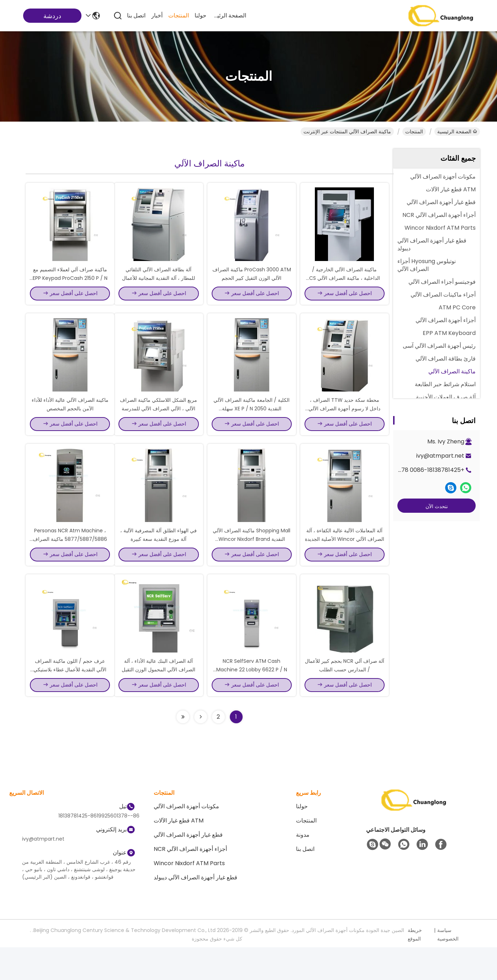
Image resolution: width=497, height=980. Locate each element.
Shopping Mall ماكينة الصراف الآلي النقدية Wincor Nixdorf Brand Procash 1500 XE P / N (252, 563)
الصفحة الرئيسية (229, 15)
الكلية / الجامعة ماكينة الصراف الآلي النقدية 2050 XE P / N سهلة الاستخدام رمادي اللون (252, 425)
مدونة (303, 867)
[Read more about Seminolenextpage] (201, 750)
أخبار (157, 15)
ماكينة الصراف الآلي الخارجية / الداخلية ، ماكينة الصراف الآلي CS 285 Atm (345, 286)
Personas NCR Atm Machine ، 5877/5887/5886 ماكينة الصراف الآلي (70, 563)
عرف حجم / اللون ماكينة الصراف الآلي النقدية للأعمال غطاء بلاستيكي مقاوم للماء (70, 702)
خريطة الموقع (415, 967)
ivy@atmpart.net (440, 456)
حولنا (200, 15)
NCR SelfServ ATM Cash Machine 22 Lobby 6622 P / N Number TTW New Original (252, 702)
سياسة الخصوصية (448, 967)
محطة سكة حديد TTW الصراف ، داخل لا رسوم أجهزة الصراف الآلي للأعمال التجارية (344, 425)
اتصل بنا (136, 15)
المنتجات (179, 15)
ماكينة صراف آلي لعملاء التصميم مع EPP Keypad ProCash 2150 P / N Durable (70, 286)
